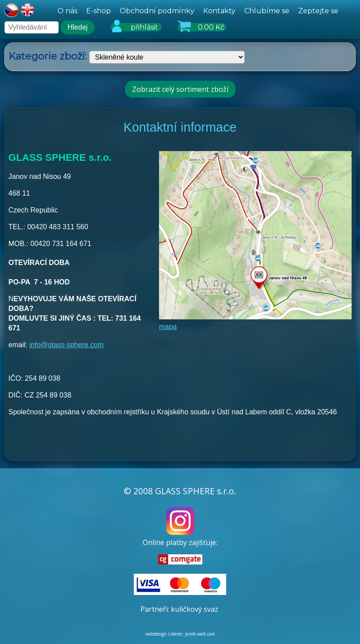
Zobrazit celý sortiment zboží (180, 89)
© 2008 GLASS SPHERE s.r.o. (180, 491)
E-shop (99, 11)
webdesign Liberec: (165, 634)
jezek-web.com (200, 634)
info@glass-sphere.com (66, 345)
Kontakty (219, 11)
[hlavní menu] (198, 11)
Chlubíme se (267, 11)
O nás (67, 11)
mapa (168, 327)
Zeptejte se (318, 11)
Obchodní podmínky (157, 11)
